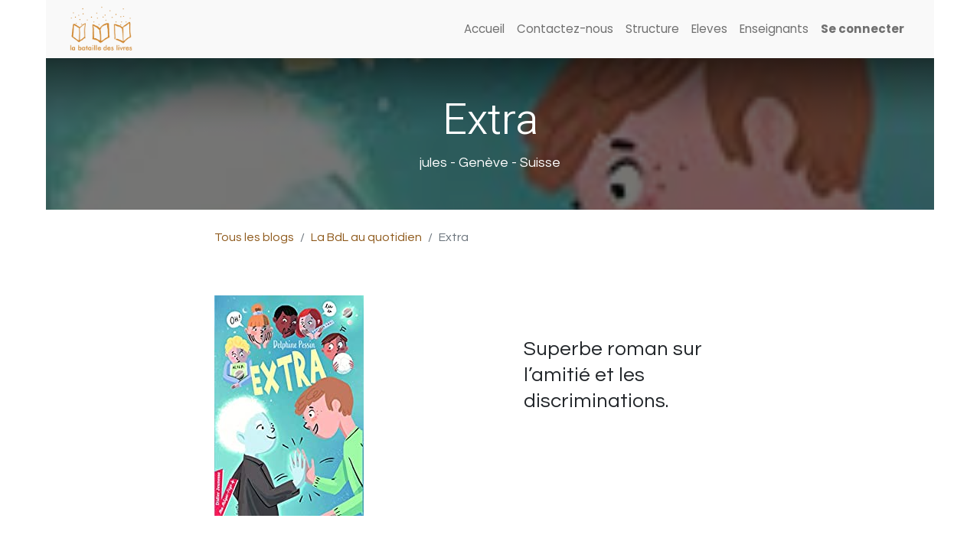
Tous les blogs (254, 237)
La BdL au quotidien (366, 237)
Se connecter (862, 29)
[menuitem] (484, 29)
